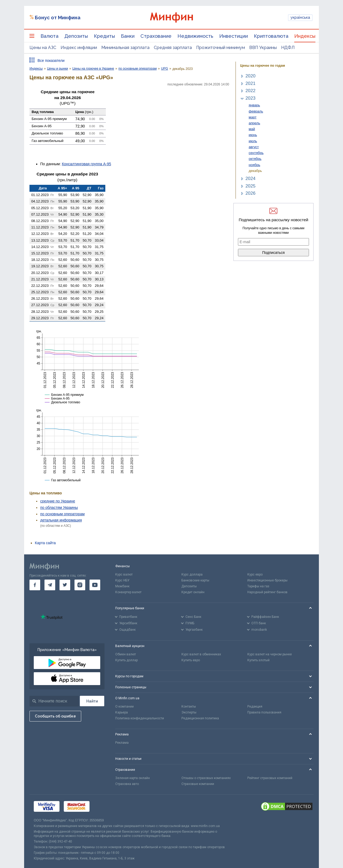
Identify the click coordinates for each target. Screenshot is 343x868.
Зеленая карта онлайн (133, 778)
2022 (250, 91)
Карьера (122, 712)
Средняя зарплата (173, 48)
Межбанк (122, 586)
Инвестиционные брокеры (267, 580)
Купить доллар (126, 660)
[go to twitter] (65, 585)
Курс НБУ (122, 580)
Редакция (255, 707)
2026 (250, 193)
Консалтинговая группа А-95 (87, 164)
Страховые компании (198, 784)
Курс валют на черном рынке (270, 654)
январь (254, 105)
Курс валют (124, 574)
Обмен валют (126, 654)
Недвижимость (195, 36)
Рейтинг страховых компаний (270, 778)
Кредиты (104, 36)
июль (253, 141)
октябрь (255, 159)
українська (300, 17)
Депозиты (76, 36)
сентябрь (256, 153)
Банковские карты (195, 580)
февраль (256, 111)
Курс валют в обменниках (201, 654)
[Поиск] (92, 701)
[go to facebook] (35, 585)
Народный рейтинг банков (267, 592)
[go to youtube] (95, 585)
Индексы (305, 36)
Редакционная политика (200, 718)
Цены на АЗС (43, 48)
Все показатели (51, 61)
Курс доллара (192, 574)
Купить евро (191, 660)
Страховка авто (127, 784)
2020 (250, 76)
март (253, 117)
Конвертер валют (128, 592)
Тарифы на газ (258, 586)
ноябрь (254, 165)
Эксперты (189, 712)
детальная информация (61, 520)
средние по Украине (58, 501)
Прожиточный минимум (221, 48)
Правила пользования (264, 712)
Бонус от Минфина (58, 18)
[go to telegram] (50, 585)
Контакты (189, 707)
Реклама (122, 743)
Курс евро (255, 574)
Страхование (156, 36)
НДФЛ (288, 48)
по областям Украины (59, 508)
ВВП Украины (263, 48)
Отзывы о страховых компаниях (206, 778)
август (254, 147)
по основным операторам (62, 514)
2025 (250, 186)
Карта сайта (45, 543)
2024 (250, 179)
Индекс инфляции (79, 48)
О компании (124, 707)
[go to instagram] (80, 585)
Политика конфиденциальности (140, 718)
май (252, 129)
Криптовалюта (271, 36)
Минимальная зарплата (125, 48)
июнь (253, 135)
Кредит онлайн (193, 592)
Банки (128, 36)
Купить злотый (258, 660)
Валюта (49, 36)
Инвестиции (234, 36)
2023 (250, 98)
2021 (250, 83)
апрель (254, 123)
